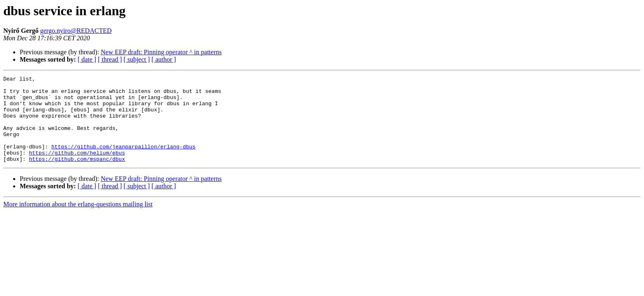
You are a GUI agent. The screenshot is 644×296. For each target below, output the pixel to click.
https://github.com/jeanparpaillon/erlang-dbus (123, 161)
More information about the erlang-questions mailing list (78, 221)
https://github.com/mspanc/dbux (77, 176)
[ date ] (87, 59)
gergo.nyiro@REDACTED (76, 31)
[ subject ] (137, 59)
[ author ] (164, 59)
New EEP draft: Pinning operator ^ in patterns (161, 52)
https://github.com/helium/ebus (77, 169)
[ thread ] (110, 59)
